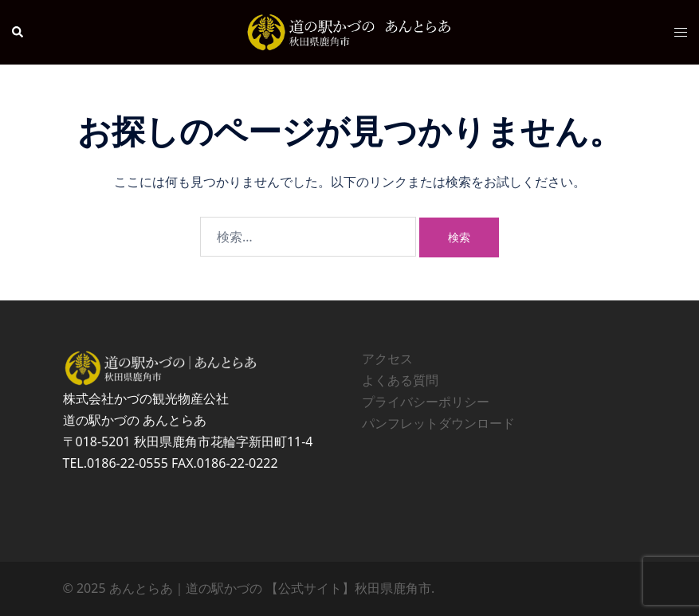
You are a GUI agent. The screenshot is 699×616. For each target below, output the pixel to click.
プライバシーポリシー (426, 402)
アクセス (387, 359)
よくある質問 (400, 380)
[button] (18, 32)
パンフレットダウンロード (438, 423)
